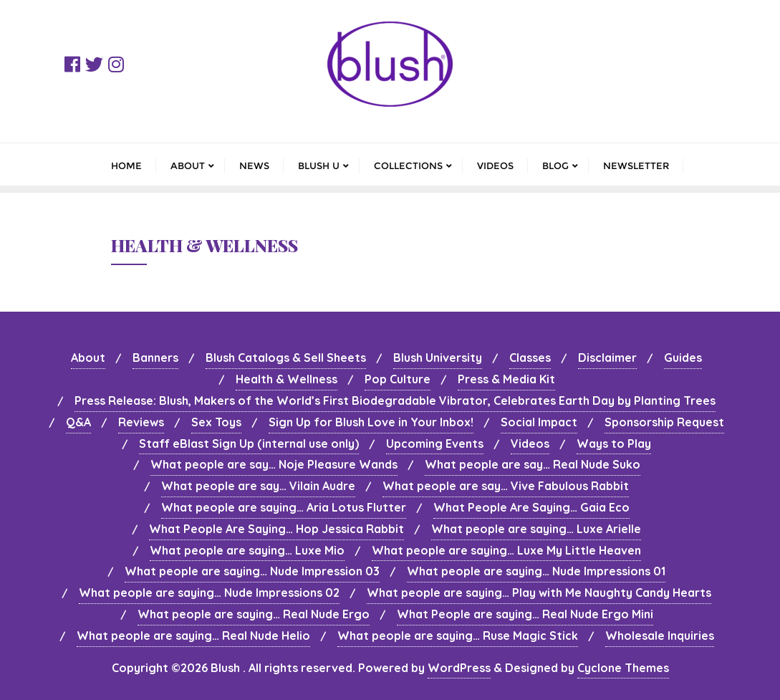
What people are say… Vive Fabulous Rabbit (506, 486)
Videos (530, 444)
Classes (530, 358)
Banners (155, 358)
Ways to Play (614, 444)
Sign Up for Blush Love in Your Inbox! (371, 422)
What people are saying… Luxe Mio (247, 550)
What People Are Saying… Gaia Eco (531, 507)
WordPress (459, 668)
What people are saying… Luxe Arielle (536, 529)
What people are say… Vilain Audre (258, 486)
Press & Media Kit (506, 379)
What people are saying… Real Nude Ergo (254, 614)
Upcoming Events (435, 444)
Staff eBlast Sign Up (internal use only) (249, 444)
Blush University (438, 358)
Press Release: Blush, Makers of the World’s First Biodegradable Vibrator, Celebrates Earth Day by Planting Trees (395, 401)
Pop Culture (398, 379)
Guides (683, 358)
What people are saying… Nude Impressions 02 (209, 593)
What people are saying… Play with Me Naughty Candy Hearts (539, 593)
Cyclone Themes (623, 668)
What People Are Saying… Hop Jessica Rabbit (276, 529)
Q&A (78, 422)
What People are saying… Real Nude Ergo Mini (525, 614)
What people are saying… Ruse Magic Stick (458, 636)
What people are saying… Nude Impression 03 (252, 571)
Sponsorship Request (664, 422)
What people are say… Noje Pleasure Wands (274, 464)
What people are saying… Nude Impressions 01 (536, 571)
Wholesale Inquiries (660, 636)
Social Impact (539, 422)
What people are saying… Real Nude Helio (193, 636)
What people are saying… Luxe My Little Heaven (506, 550)
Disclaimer (607, 358)
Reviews (141, 422)
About (88, 358)
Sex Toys (216, 422)
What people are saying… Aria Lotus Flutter (284, 507)
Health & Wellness (287, 379)
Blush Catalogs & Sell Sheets (286, 358)
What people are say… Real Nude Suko (533, 464)
